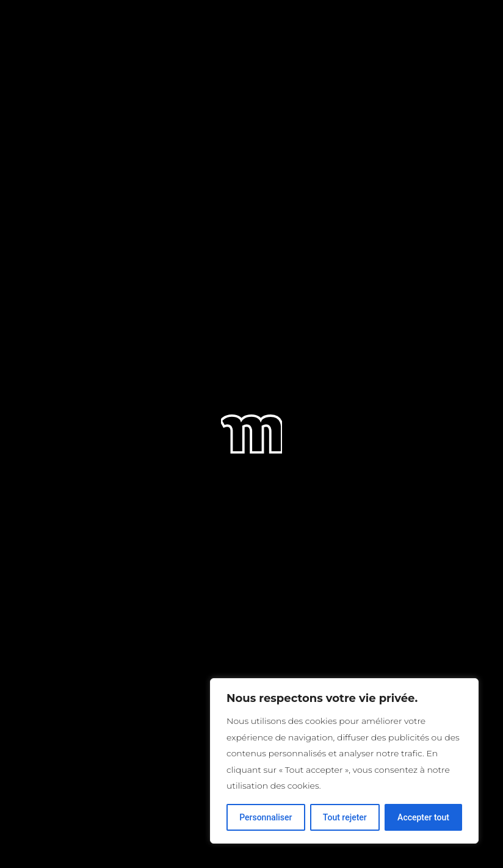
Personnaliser (266, 817)
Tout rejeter (345, 817)
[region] (344, 761)
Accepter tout (423, 817)
